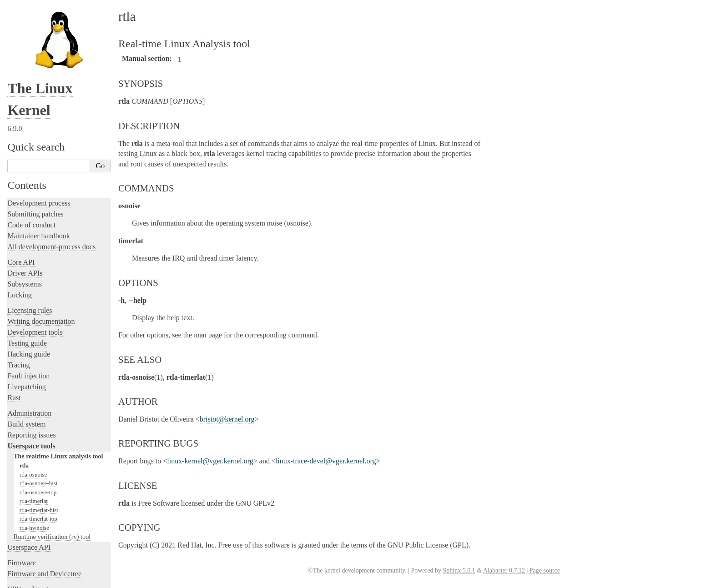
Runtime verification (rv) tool (52, 460)
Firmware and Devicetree (44, 497)
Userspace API (29, 470)
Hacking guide (29, 277)
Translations (25, 543)
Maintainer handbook (38, 159)
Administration (29, 336)
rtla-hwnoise (34, 451)
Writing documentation (41, 244)
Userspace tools (31, 369)
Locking (19, 218)
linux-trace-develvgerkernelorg (326, 461)
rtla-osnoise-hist (39, 406)
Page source (545, 570)
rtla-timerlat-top (38, 442)
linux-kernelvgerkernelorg (210, 461)
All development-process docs (51, 170)
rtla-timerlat (34, 424)
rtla (24, 389)
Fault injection (28, 299)
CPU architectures (34, 512)
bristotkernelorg (227, 419)
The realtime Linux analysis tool (58, 379)
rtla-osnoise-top (38, 415)
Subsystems (25, 207)
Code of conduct (31, 148)
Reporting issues (31, 358)
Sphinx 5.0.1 (459, 570)
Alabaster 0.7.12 (504, 570)
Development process (39, 126)
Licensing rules (30, 234)
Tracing (18, 288)
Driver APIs (25, 196)
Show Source (27, 580)
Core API (21, 185)
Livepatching (26, 310)
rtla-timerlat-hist (39, 433)
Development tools (35, 255)
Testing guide (27, 266)
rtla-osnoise (33, 398)
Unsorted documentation (43, 528)
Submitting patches (35, 137)
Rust (14, 321)
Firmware (21, 486)
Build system (26, 347)
